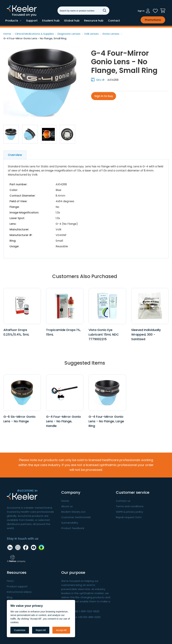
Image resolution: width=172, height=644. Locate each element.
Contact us (123, 501)
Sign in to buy (104, 96)
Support (32, 21)
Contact (114, 21)
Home (65, 501)
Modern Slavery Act (73, 512)
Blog (10, 597)
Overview (15, 155)
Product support (17, 586)
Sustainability (70, 523)
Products (13, 21)
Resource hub (94, 21)
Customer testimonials (76, 517)
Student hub (51, 21)
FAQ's (10, 581)
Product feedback (73, 528)
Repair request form (129, 517)
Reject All (41, 630)
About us (67, 506)
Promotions (153, 20)
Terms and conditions (130, 506)
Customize (20, 630)
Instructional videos (19, 592)
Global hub (72, 21)
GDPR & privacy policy (129, 512)
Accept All (61, 630)
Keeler (11, 16)
